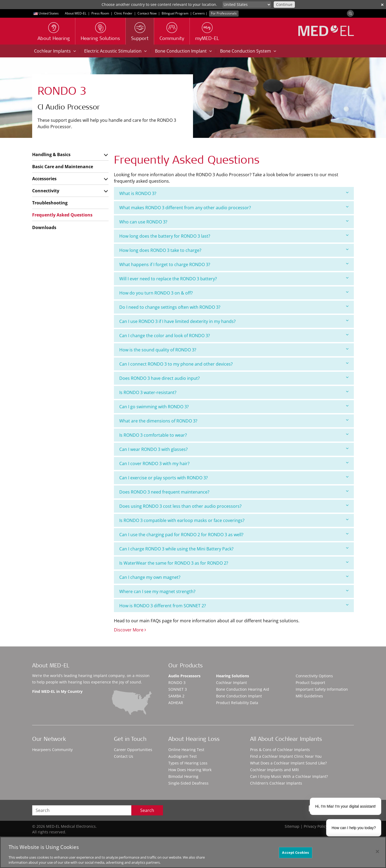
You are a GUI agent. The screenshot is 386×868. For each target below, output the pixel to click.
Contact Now (147, 13)
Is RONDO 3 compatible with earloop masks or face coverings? (234, 520)
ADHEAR (176, 703)
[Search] (350, 13)
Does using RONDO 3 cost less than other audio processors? (234, 506)
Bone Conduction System (248, 51)
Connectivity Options (314, 676)
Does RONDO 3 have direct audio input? (234, 378)
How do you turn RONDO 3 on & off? (234, 293)
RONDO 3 (177, 683)
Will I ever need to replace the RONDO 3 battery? (234, 279)
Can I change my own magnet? (234, 577)
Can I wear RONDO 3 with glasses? (234, 449)
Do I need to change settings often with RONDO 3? (234, 307)
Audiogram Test (183, 756)
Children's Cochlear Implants (276, 783)
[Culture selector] (247, 5)
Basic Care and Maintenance (63, 167)
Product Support (310, 683)
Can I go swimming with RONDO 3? (234, 407)
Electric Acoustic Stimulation (115, 51)
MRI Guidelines (309, 696)
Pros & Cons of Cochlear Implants (280, 750)
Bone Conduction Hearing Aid (243, 689)
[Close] (377, 852)
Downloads (44, 227)
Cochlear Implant (231, 683)
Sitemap (292, 826)
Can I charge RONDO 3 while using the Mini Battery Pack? (234, 549)
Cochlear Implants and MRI (274, 770)
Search (147, 810)
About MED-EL (76, 13)
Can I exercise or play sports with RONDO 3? (234, 478)
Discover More (130, 630)
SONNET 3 (178, 689)
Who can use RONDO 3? (234, 222)
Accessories (44, 179)
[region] (193, 852)
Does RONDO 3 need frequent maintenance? (234, 492)
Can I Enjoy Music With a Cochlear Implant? (289, 776)
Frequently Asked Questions (62, 215)
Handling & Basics (51, 155)
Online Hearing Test (186, 750)
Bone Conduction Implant (183, 51)
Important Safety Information (322, 689)
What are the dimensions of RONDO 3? (234, 421)
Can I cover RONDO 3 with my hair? (234, 463)
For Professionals (224, 13)
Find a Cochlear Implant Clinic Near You (286, 756)
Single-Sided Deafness (188, 783)
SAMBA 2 (176, 696)
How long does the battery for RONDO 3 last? (234, 236)
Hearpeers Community (52, 750)
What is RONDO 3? (234, 193)
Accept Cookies (295, 852)
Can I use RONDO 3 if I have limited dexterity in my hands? (234, 321)
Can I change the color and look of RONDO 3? (234, 335)
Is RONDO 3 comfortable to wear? (234, 435)
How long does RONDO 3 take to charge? (234, 250)
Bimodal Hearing (183, 776)
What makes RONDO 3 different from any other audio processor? (234, 207)
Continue (284, 4)
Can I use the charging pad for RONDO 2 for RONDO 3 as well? (234, 534)
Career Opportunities (133, 750)
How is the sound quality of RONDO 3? (234, 350)
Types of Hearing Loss (188, 763)
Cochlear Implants (55, 51)
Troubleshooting (50, 203)
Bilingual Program (175, 13)
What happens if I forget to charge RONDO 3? (234, 264)
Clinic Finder (123, 13)
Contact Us (124, 756)
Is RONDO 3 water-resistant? (234, 392)
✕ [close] (382, 5)
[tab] (234, 193)
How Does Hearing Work (190, 770)
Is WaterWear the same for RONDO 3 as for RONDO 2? (234, 563)
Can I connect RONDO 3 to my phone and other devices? (234, 364)
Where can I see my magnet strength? (234, 591)
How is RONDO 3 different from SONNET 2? (234, 606)
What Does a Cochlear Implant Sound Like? (288, 763)
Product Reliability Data (237, 703)
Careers (199, 13)
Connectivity (46, 191)
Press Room (100, 13)
